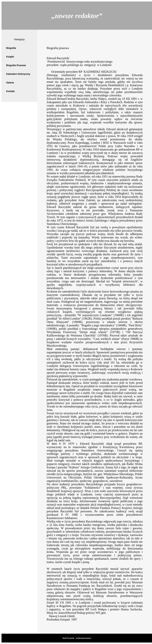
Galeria (10, 83)
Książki (10, 57)
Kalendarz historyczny (18, 74)
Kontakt (10, 91)
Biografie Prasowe (16, 65)
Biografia (11, 48)
